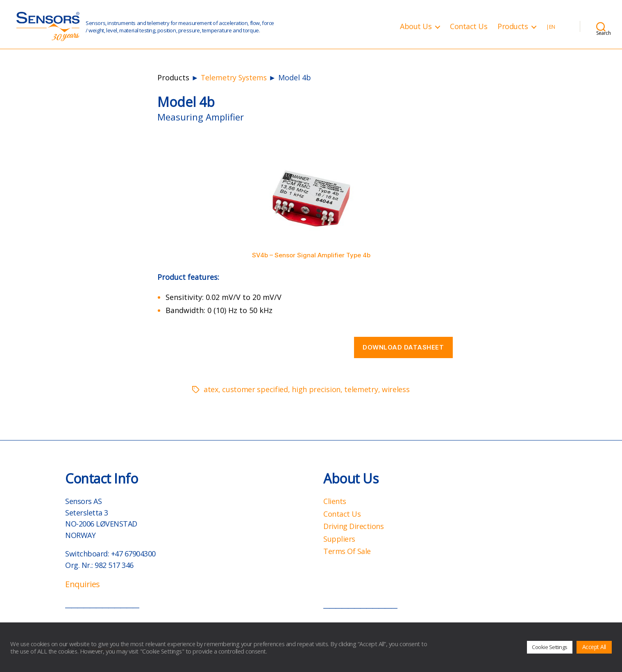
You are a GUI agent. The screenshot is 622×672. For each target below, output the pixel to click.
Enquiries (83, 584)
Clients (335, 501)
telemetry (361, 389)
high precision (316, 389)
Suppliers (339, 538)
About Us (416, 27)
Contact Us (469, 27)
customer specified (255, 389)
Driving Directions (353, 526)
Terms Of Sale (347, 551)
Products (513, 27)
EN (552, 27)
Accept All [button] (594, 647)
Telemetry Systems (235, 77)
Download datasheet (403, 347)
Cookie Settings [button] (550, 647)
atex (211, 389)
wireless (396, 389)
